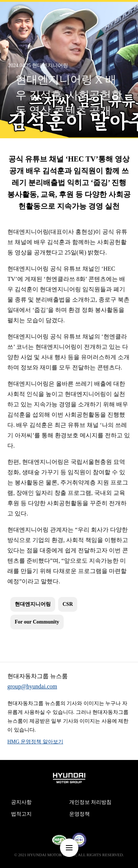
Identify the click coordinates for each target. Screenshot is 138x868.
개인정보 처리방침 (91, 802)
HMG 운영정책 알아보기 (35, 742)
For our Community (37, 622)
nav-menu (69, 848)
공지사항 (21, 802)
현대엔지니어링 (33, 604)
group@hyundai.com (32, 686)
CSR (68, 604)
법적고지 (21, 814)
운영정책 (79, 814)
